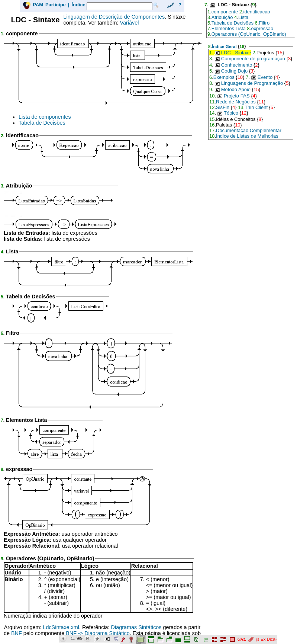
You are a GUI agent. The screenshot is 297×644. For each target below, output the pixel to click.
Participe (56, 5)
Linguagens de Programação (252, 83)
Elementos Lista (229, 28)
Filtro (264, 23)
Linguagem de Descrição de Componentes (114, 17)
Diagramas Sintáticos (136, 627)
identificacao (257, 12)
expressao (262, 28)
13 (240, 107)
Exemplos (224, 77)
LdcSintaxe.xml (61, 627)
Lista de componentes (45, 117)
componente (225, 12)
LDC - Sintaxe (236, 53)
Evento (265, 77)
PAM (38, 5)
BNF (17, 633)
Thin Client (256, 107)
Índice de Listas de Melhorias (247, 136)
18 (242, 46)
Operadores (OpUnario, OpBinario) (249, 34)
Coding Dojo (234, 71)
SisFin (223, 107)
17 (212, 130)
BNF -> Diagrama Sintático (98, 633)
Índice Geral (224, 46)
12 (212, 107)
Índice (78, 5)
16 (212, 125)
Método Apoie (236, 89)
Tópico (231, 113)
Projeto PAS (237, 96)
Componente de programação (253, 59)
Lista (243, 17)
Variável (129, 23)
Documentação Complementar (249, 130)
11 (212, 102)
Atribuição (222, 17)
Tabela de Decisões (42, 123)
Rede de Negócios (236, 102)
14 (212, 113)
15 (280, 53)
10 (240, 77)
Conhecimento (237, 65)
